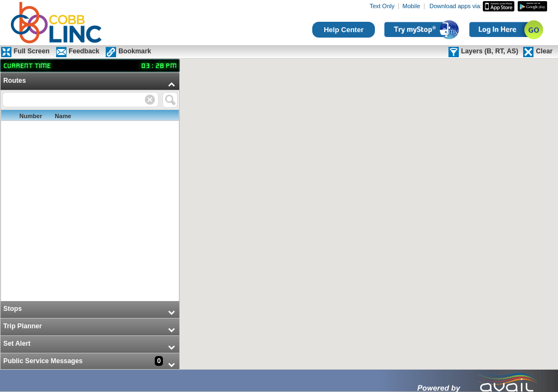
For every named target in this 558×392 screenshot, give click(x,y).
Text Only (382, 6)
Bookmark (135, 51)
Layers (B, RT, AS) (490, 51)
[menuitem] (90, 187)
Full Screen (32, 51)
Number (31, 116)
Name (63, 116)
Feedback (84, 51)
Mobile (411, 6)
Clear (544, 51)
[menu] (90, 222)
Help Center (344, 30)
